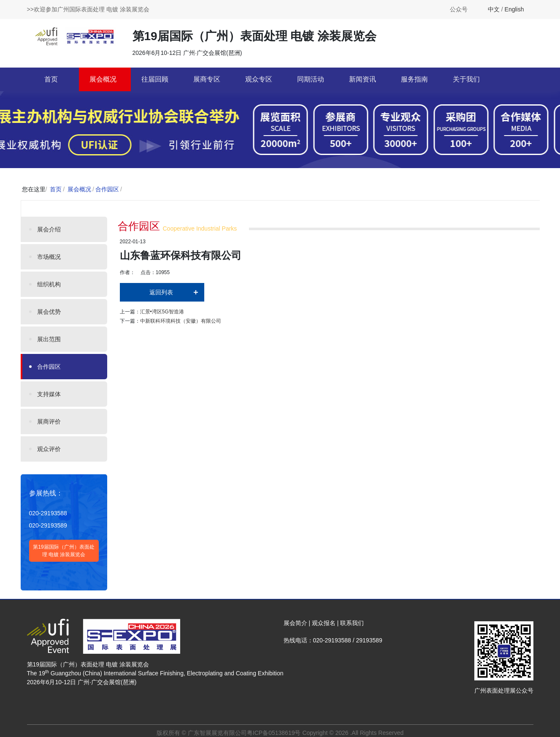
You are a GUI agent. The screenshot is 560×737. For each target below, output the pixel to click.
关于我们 (466, 79)
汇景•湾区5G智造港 (162, 312)
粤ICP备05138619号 (274, 733)
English (514, 9)
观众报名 (324, 623)
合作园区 (107, 189)
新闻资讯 (363, 79)
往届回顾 (155, 79)
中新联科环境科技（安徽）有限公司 (181, 321)
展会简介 (295, 623)
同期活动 (311, 79)
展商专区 (207, 79)
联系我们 (352, 623)
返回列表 (161, 292)
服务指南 (414, 79)
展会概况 (103, 79)
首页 (51, 79)
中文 (494, 9)
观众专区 (259, 79)
